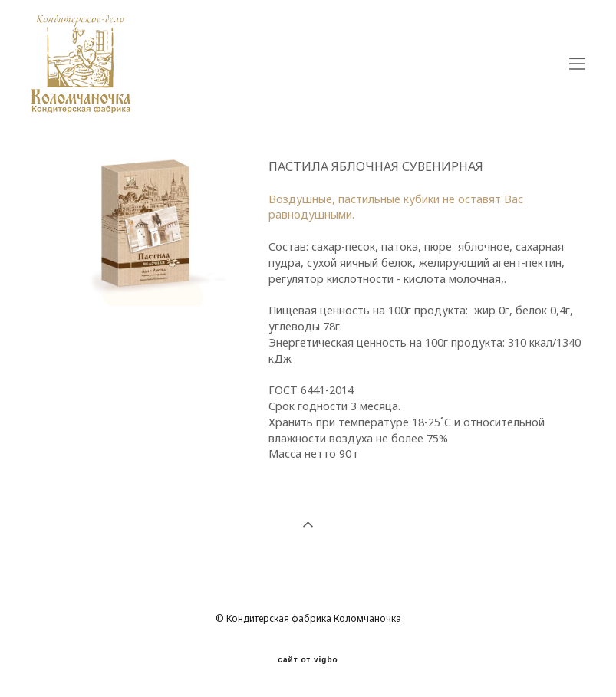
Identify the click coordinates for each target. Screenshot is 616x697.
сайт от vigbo (308, 660)
